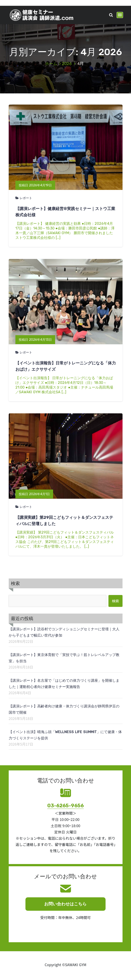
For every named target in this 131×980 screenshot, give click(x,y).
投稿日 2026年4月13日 (35, 340)
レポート (26, 198)
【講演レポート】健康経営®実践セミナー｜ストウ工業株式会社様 (65, 212)
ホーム (51, 64)
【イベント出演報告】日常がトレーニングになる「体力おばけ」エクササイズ (66, 366)
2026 (67, 64)
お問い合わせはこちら (65, 904)
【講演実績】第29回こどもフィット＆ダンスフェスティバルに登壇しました (64, 521)
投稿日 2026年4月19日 (35, 185)
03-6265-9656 (65, 806)
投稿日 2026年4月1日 (34, 494)
